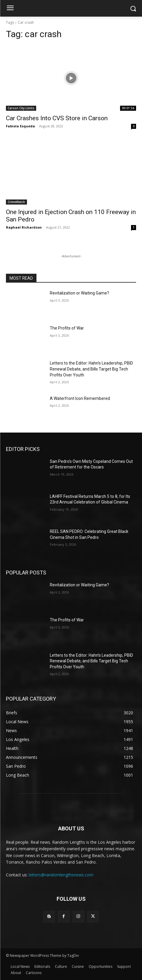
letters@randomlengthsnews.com (61, 875)
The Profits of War (67, 328)
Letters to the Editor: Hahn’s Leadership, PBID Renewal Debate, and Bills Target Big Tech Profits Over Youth (91, 369)
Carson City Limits (21, 108)
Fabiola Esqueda (20, 126)
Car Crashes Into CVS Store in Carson (57, 118)
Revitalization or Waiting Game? (79, 293)
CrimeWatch (16, 202)
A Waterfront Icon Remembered (80, 398)
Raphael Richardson (24, 227)
